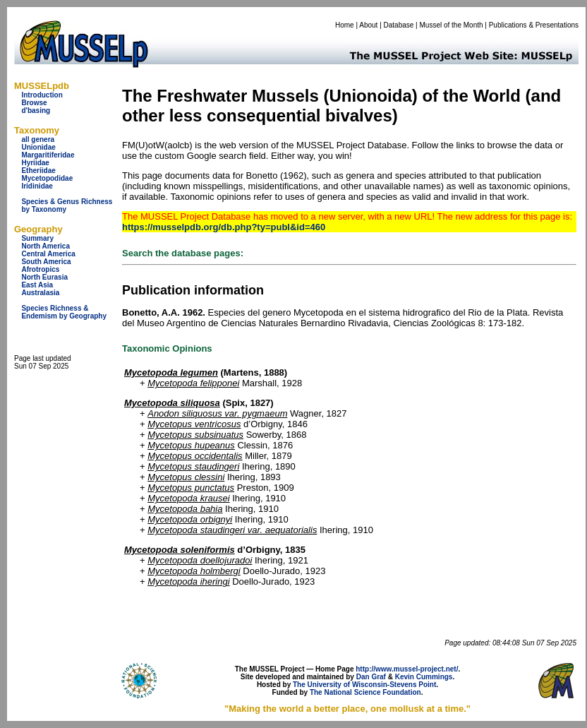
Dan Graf (371, 677)
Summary (37, 238)
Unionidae (38, 147)
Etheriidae (38, 171)
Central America (48, 254)
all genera (38, 139)
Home (345, 25)
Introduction (42, 95)
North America (46, 246)
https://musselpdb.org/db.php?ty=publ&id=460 (224, 227)
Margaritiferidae (48, 155)
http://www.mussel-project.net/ (407, 669)
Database (399, 25)
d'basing (36, 111)
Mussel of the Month (452, 25)
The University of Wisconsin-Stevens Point (364, 685)
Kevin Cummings (424, 677)
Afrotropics (40, 269)
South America (46, 262)
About (368, 25)
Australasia (40, 293)
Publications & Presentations (534, 25)
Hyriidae (35, 163)
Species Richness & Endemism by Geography (64, 312)
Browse (34, 103)
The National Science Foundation (365, 692)
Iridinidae (37, 186)
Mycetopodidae (47, 178)
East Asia (37, 285)
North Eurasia (44, 277)
